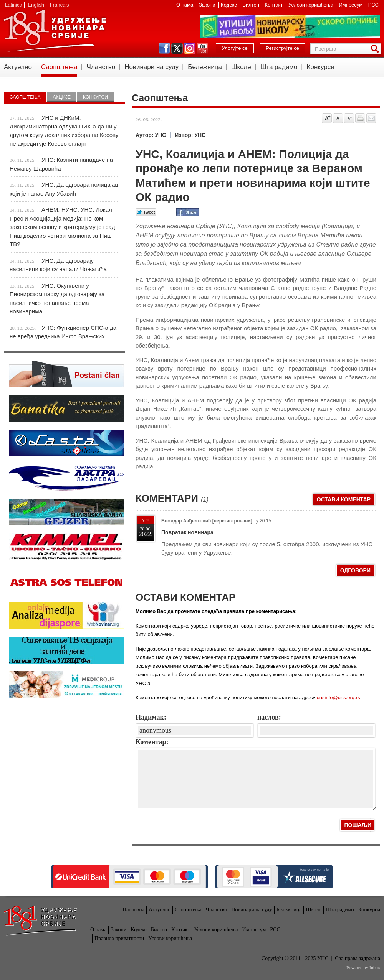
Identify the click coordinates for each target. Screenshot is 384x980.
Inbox (375, 968)
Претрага (376, 49)
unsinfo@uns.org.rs (338, 698)
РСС (373, 5)
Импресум (352, 5)
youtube (202, 48)
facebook (164, 48)
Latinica (14, 5)
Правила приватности (119, 938)
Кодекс (229, 5)
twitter (177, 48)
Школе (241, 67)
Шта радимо (279, 67)
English (36, 5)
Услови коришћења (311, 5)
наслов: (269, 717)
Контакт (275, 5)
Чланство (101, 67)
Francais (60, 5)
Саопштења (59, 67)
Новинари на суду (151, 67)
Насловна (133, 910)
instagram (190, 48)
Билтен (251, 5)
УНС (55, 31)
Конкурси (321, 67)
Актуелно (18, 67)
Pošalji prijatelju (371, 118)
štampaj (360, 118)
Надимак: (151, 717)
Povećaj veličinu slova (327, 118)
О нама (185, 5)
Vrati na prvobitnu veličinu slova (338, 118)
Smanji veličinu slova (349, 118)
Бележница (205, 67)
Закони (208, 5)
